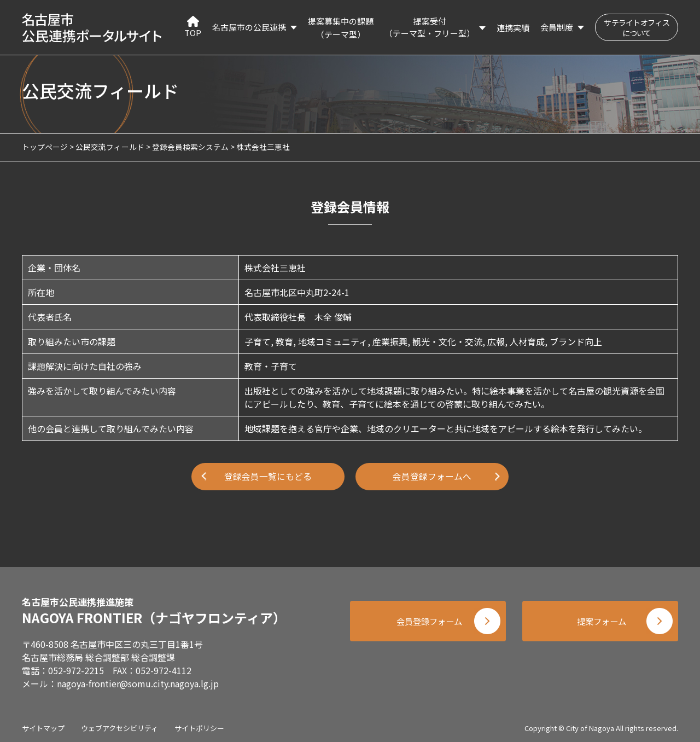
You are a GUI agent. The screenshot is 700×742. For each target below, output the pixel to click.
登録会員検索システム (190, 147)
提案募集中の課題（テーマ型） (341, 28)
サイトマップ (43, 725)
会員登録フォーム (427, 620)
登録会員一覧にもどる (268, 477)
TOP (193, 27)
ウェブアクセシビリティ (119, 725)
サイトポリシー (199, 725)
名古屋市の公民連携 (249, 27)
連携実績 (513, 28)
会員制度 (557, 27)
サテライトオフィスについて (637, 28)
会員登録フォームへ (432, 477)
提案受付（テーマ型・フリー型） (430, 27)
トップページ (45, 147)
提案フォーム (602, 620)
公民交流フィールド (110, 147)
